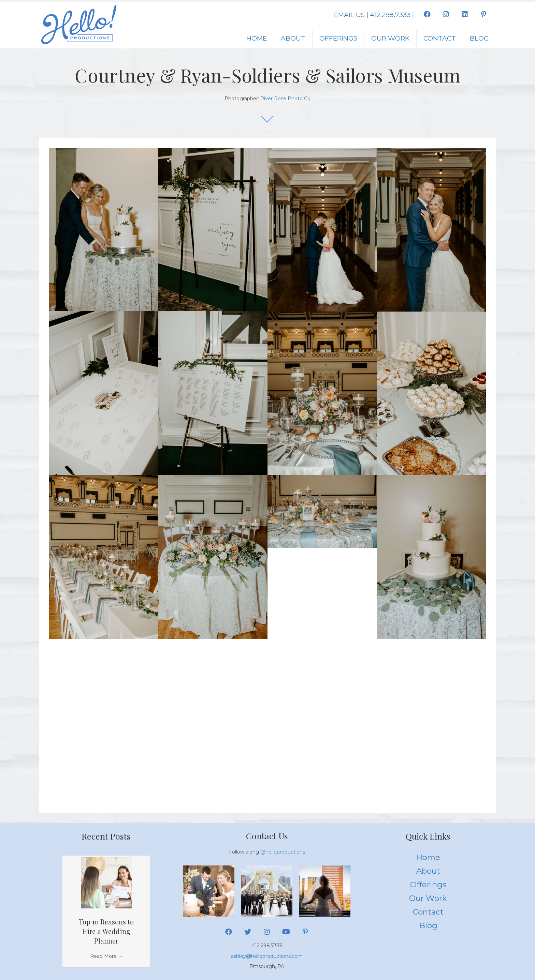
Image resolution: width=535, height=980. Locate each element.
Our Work (390, 38)
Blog (479, 38)
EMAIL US (349, 15)
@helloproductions (283, 852)
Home (257, 38)
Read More (106, 956)
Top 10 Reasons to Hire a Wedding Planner (106, 931)
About (293, 38)
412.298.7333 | (392, 15)
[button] (427, 14)
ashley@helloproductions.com (267, 956)
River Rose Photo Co (285, 99)
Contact (440, 38)
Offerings (338, 38)
